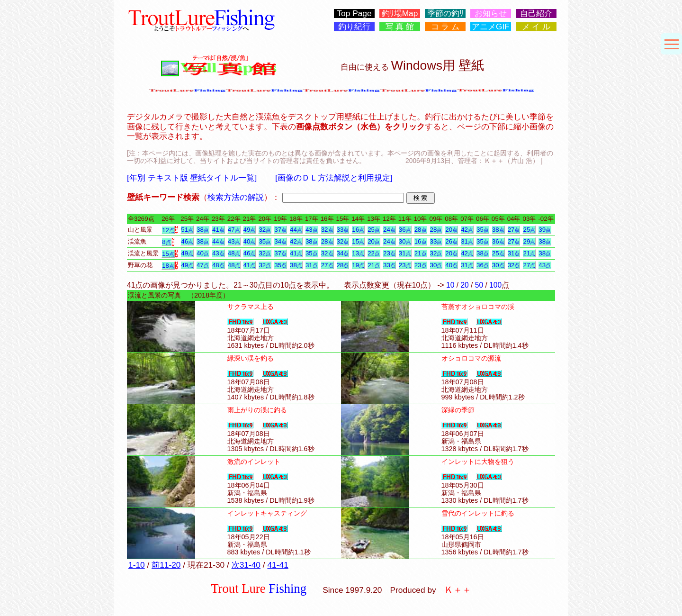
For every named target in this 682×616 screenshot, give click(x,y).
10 (450, 285)
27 (514, 230)
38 (203, 230)
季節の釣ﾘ (445, 14)
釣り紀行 (354, 27)
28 (421, 230)
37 (280, 230)
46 (187, 241)
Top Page (354, 14)
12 (168, 230)
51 (187, 230)
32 (265, 230)
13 (358, 253)
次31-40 (246, 565)
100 (495, 285)
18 (168, 266)
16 (358, 230)
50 (479, 285)
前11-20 (166, 565)
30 (405, 241)
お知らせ (491, 14)
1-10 (137, 565)
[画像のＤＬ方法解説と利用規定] (334, 178)
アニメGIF (491, 27)
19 (358, 265)
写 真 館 (400, 27)
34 (280, 241)
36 (405, 230)
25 (374, 230)
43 (312, 230)
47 (234, 230)
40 (250, 241)
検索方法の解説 (236, 197)
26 (451, 241)
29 (529, 241)
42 (467, 230)
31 (467, 241)
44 (296, 230)
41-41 (278, 565)
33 (343, 230)
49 (250, 230)
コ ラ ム (445, 27)
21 (421, 253)
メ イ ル (536, 27)
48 (234, 253)
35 (483, 230)
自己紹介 (536, 14)
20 (451, 230)
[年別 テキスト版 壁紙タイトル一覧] (192, 178)
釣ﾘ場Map (400, 14)
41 (218, 230)
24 (389, 230)
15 (358, 241)
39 (545, 230)
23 (389, 253)
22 (374, 253)
